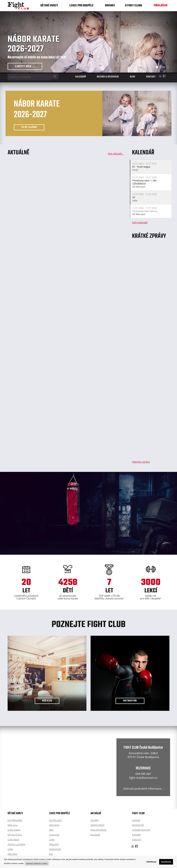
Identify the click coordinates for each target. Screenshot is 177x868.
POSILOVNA (54, 835)
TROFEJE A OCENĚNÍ (16, 844)
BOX (51, 854)
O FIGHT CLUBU (134, 6)
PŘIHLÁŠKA (12, 854)
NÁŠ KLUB (47, 701)
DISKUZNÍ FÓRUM (98, 830)
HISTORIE (136, 820)
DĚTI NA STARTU (15, 835)
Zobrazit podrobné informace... (143, 789)
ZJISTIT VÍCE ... (25, 66)
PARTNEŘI (136, 835)
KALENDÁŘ (81, 77)
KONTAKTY (137, 840)
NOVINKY (110, 6)
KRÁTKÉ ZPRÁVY (97, 825)
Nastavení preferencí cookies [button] (37, 863)
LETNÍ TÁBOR (13, 840)
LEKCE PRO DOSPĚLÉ (82, 6)
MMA (51, 830)
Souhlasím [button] (166, 862)
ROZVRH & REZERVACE (108, 77)
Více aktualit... (116, 154)
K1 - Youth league (141, 167)
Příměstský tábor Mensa (145, 211)
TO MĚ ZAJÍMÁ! (29, 127)
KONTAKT (151, 77)
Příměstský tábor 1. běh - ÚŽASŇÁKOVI (145, 182)
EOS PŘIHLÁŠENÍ (15, 820)
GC (134, 197)
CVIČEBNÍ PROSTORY (141, 830)
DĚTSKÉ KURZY (50, 6)
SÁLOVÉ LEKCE (56, 820)
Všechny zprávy (141, 462)
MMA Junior (13, 825)
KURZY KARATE (14, 830)
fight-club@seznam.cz (143, 778)
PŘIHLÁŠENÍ (161, 6)
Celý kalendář (140, 222)
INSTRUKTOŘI (130, 701)
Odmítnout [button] (151, 862)
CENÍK (10, 849)
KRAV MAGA (54, 825)
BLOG (132, 77)
